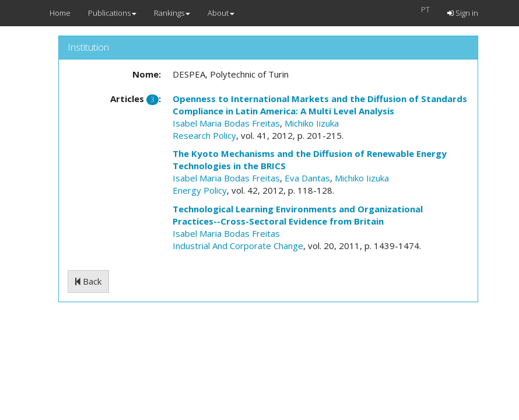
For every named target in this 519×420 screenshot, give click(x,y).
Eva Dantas (307, 178)
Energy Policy (200, 190)
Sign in (463, 13)
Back (88, 281)
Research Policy (204, 135)
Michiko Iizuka (312, 123)
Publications (112, 13)
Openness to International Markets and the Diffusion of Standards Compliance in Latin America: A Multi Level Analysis (320, 105)
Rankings (172, 13)
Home (60, 13)
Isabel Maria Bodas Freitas (226, 123)
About (221, 13)
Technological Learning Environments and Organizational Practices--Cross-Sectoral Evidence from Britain (298, 215)
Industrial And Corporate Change (238, 246)
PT (425, 9)
